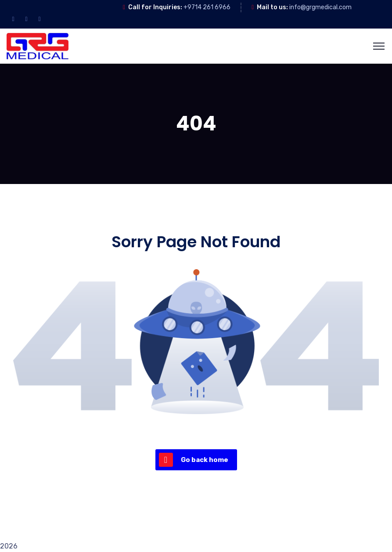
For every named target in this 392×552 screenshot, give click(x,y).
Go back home (194, 460)
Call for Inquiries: (155, 7)
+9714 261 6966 (207, 7)
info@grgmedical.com (320, 7)
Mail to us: (272, 7)
